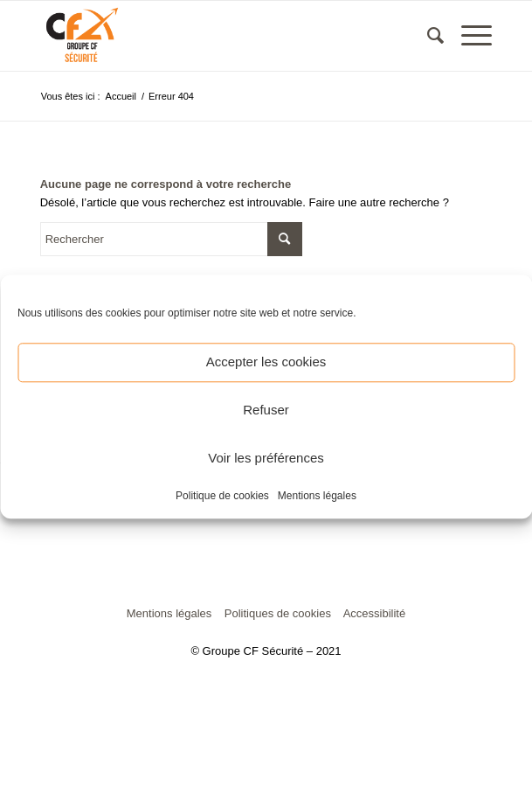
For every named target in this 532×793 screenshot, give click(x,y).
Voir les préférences (266, 458)
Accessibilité (375, 613)
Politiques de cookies (278, 613)
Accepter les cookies (266, 362)
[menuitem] (427, 36)
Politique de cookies (222, 496)
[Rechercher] (427, 36)
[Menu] (468, 36)
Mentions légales (317, 496)
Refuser (266, 410)
